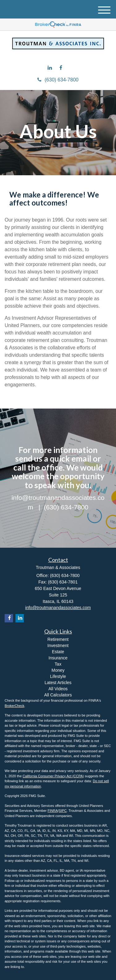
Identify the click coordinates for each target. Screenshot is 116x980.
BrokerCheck (15, 706)
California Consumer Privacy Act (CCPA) (53, 776)
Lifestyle (58, 676)
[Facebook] (62, 68)
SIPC (63, 811)
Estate (58, 652)
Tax (58, 664)
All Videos (58, 689)
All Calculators (58, 695)
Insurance (58, 658)
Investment (58, 646)
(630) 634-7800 (58, 80)
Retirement (58, 639)
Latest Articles (58, 683)
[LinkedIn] (51, 68)
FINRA (53, 811)
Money (58, 670)
